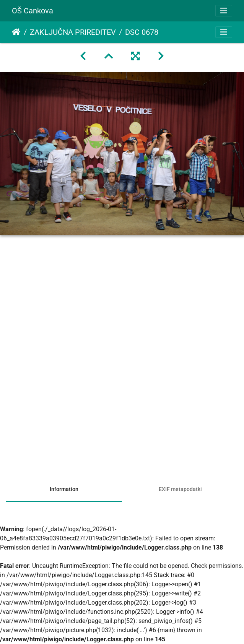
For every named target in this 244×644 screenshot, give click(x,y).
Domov (16, 32)
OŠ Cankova (33, 11)
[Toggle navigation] (224, 11)
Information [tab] (64, 489)
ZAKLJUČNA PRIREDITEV (73, 32)
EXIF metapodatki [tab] (180, 489)
